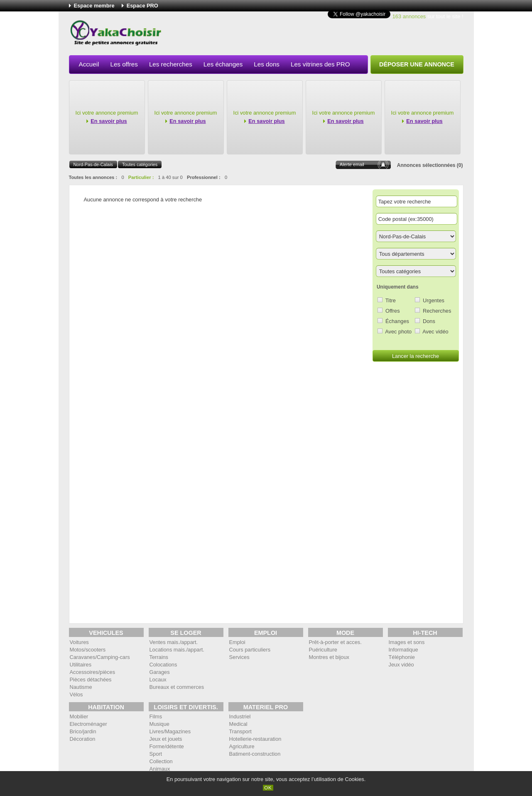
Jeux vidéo (401, 665)
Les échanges (223, 64)
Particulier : (141, 177)
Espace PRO (142, 6)
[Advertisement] (312, 35)
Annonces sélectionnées (426, 165)
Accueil (89, 64)
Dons (429, 321)
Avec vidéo (435, 332)
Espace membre (94, 6)
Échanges (397, 321)
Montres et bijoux (329, 657)
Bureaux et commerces (177, 687)
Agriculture (242, 746)
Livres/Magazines (170, 731)
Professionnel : (204, 177)
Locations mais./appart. (177, 650)
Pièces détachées (91, 680)
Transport (240, 731)
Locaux (158, 680)
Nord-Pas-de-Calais (93, 164)
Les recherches (171, 64)
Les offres (124, 64)
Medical (238, 724)
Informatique (403, 650)
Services (239, 657)
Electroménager (88, 724)
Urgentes (434, 300)
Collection (161, 761)
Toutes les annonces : (93, 177)
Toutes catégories (140, 164)
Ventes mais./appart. (174, 642)
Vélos (76, 694)
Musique (159, 724)
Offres (393, 311)
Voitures (79, 642)
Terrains (159, 657)
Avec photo (398, 332)
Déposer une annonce (417, 64)
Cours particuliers (250, 650)
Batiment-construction (255, 754)
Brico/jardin (83, 731)
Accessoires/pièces (93, 672)
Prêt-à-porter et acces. (335, 642)
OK (268, 788)
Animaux (160, 769)
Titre (391, 300)
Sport (156, 754)
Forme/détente (167, 746)
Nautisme (81, 687)
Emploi (237, 642)
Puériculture (323, 650)
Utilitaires (81, 665)
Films (156, 716)
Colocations (163, 665)
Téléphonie (402, 657)
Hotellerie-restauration (255, 739)
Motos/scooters (88, 650)
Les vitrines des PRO (320, 64)
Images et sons (407, 642)
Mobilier (79, 716)
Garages (160, 672)
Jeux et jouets (166, 739)
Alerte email (352, 164)
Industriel (240, 716)
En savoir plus (109, 121)
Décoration (83, 739)
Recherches (437, 311)
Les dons (267, 64)
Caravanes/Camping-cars (100, 657)
